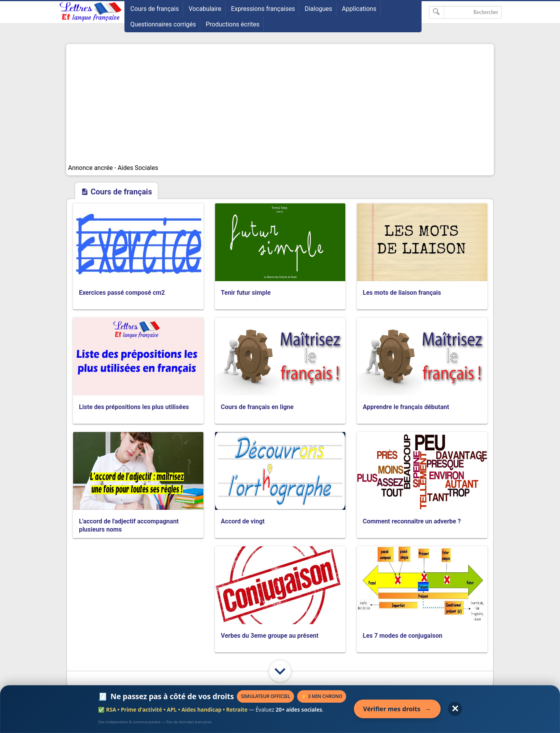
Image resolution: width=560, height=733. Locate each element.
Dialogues (318, 9)
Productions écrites (233, 24)
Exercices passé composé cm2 (122, 293)
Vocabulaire (205, 9)
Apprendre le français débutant (406, 407)
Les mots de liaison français (402, 293)
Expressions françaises (263, 9)
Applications (359, 9)
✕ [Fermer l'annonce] (455, 709)
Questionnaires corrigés (163, 24)
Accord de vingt (243, 521)
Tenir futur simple (246, 293)
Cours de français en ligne (257, 407)
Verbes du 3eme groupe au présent (270, 636)
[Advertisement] (280, 104)
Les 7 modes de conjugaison (403, 636)
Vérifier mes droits (397, 709)
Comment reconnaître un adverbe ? (412, 521)
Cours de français (155, 9)
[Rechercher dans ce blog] (465, 12)
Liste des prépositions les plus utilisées (134, 407)
